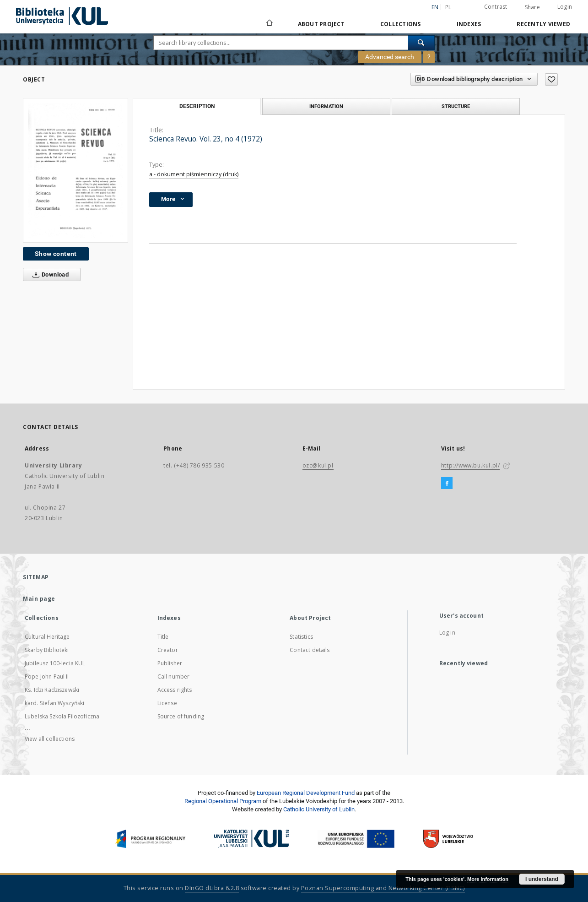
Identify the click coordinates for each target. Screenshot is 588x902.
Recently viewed (543, 24)
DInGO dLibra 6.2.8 (212, 888)
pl (448, 7)
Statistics (301, 637)
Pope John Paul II (47, 676)
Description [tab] (197, 106)
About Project (321, 24)
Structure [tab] (456, 106)
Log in (447, 633)
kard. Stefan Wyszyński (54, 703)
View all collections (50, 739)
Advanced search (390, 57)
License (167, 703)
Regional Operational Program (223, 801)
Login (565, 7)
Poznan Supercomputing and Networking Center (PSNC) (383, 888)
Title (163, 637)
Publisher (170, 663)
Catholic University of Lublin (319, 809)
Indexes (469, 24)
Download (49, 275)
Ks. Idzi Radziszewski (52, 690)
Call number (174, 676)
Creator (168, 650)
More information (488, 879)
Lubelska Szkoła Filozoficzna (62, 716)
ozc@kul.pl (318, 465)
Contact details (310, 650)
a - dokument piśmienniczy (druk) (194, 174)
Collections (401, 24)
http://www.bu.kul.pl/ (471, 465)
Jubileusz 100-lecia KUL (55, 663)
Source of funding (181, 716)
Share (532, 7)
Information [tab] (326, 106)
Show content (56, 254)
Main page (39, 599)
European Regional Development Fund (306, 793)
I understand (542, 879)
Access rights (175, 690)
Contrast (496, 7)
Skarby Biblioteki (47, 650)
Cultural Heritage (47, 637)
